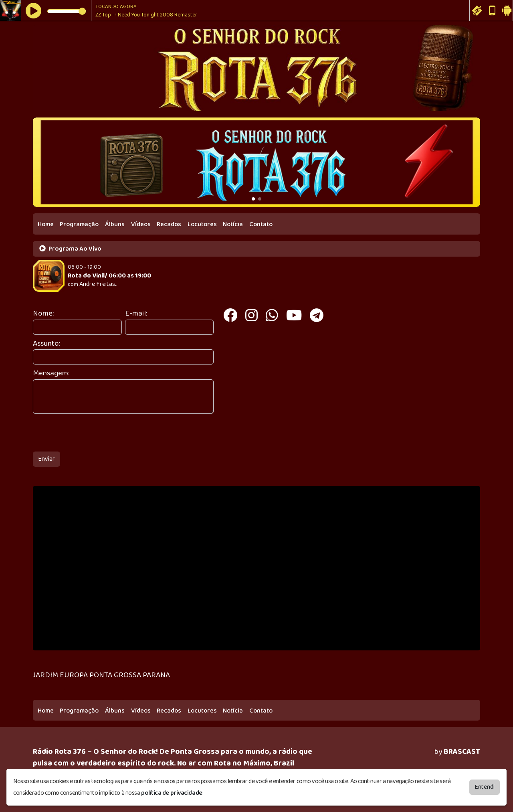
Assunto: (46, 344)
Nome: (43, 314)
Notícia (233, 224)
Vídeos (141, 224)
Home (46, 224)
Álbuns (115, 224)
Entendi (485, 787)
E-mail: (136, 314)
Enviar (46, 459)
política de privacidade (172, 793)
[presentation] (94, 433)
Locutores (202, 224)
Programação (79, 224)
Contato (261, 224)
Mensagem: (51, 374)
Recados (169, 224)
